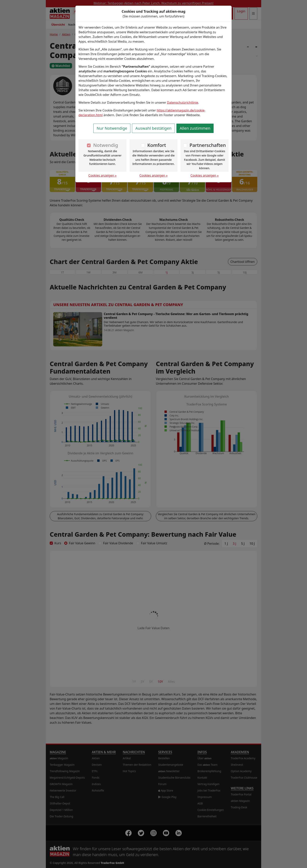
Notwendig (106, 145)
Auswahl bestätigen (153, 128)
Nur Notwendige (112, 128)
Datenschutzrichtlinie (183, 102)
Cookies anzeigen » (103, 175)
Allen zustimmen (195, 128)
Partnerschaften (208, 145)
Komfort (157, 145)
